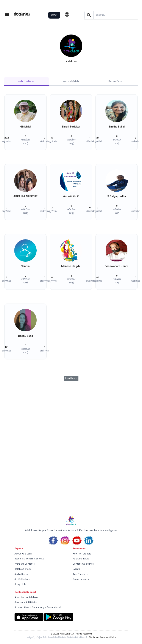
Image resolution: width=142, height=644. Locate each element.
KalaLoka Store (23, 569)
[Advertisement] (71, 481)
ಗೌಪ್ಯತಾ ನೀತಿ (41, 637)
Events (76, 569)
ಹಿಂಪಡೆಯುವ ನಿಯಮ (57, 637)
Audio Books (21, 574)
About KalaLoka (23, 554)
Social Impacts (81, 579)
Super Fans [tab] (115, 81)
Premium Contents (25, 564)
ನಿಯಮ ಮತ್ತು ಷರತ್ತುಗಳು (77, 637)
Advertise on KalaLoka (26, 597)
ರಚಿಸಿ (54, 15)
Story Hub (20, 584)
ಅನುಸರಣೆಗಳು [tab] (71, 81)
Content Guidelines (83, 564)
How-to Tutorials (82, 554)
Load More (71, 378)
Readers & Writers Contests (29, 559)
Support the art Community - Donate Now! (38, 607)
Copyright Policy (108, 637)
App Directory (80, 574)
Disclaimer (94, 637)
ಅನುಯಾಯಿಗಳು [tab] (26, 81)
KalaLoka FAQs (81, 559)
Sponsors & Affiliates (26, 602)
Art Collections (23, 579)
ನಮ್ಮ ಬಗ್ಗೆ (31, 637)
